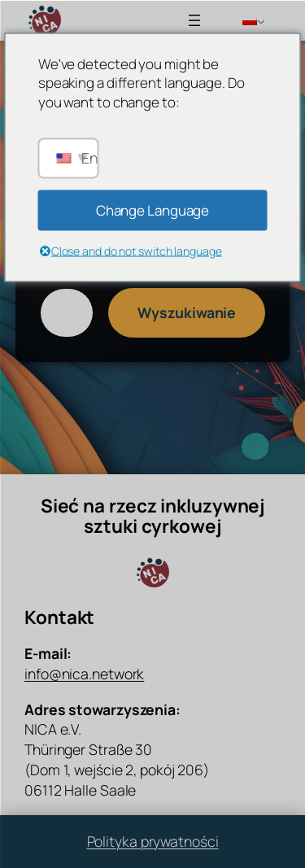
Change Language (153, 209)
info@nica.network (84, 674)
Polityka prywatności (153, 841)
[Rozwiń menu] (194, 20)
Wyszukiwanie (187, 312)
